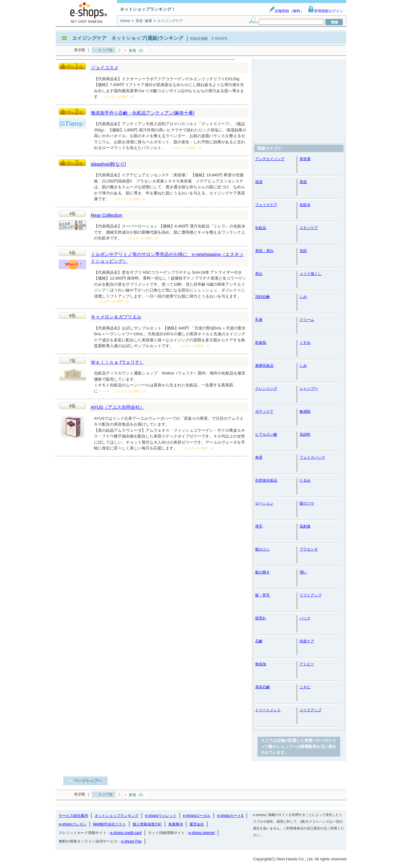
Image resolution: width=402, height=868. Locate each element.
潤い (303, 572)
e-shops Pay (131, 841)
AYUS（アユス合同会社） (118, 407)
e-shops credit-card (126, 833)
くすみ (305, 343)
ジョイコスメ (105, 68)
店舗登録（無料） (286, 11)
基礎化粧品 (264, 366)
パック (305, 618)
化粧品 (261, 228)
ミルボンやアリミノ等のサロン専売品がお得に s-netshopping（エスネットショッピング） (167, 258)
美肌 (303, 182)
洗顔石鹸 (262, 297)
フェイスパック (312, 457)
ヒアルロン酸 (266, 434)
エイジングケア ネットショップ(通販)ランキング (128, 38)
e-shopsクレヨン (73, 824)
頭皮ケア (307, 641)
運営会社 (197, 824)
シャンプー (309, 389)
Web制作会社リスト (110, 824)
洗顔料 (305, 434)
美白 (259, 274)
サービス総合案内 (73, 816)
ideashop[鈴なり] (108, 164)
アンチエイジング (270, 159)
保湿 (259, 182)
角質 (259, 457)
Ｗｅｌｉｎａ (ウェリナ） (117, 362)
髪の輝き (262, 572)
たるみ (305, 480)
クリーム (307, 320)
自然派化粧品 (266, 480)
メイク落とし (311, 274)
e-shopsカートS (230, 816)
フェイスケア (266, 205)
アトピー (307, 664)
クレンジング (266, 389)
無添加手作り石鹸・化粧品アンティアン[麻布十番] (143, 113)
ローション (264, 503)
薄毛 (259, 526)
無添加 (261, 664)
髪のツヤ (307, 503)
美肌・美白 (264, 251)
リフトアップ (311, 595)
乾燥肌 (261, 343)
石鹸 (259, 641)
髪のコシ (262, 549)
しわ (303, 297)
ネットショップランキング (117, 816)
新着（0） (137, 51)
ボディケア (264, 411)
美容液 (305, 159)
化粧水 (305, 205)
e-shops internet (202, 833)
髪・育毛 (262, 595)
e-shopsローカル (197, 816)
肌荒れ (261, 618)
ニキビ (305, 687)
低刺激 (305, 526)
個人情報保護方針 (147, 824)
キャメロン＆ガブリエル (116, 317)
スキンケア (309, 228)
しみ (303, 366)
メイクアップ (311, 710)
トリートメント (268, 710)
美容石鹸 (262, 687)
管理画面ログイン (326, 11)
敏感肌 (305, 411)
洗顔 (303, 251)
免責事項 (176, 824)
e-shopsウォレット (161, 816)
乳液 (259, 320)
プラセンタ (309, 549)
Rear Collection (107, 215)
